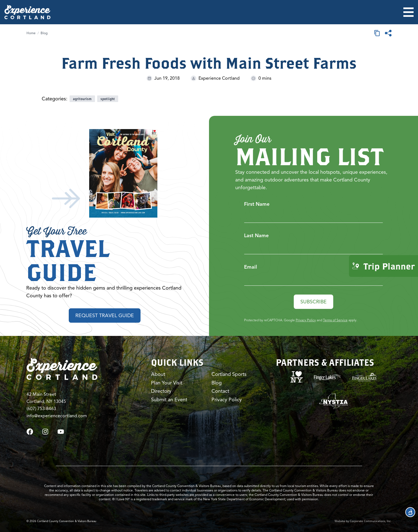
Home (31, 33)
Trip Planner (383, 266)
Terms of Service (335, 320)
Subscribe (313, 302)
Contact (220, 391)
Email (251, 267)
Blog (44, 33)
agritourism (82, 99)
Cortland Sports (229, 374)
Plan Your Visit (167, 383)
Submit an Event (169, 400)
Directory (161, 391)
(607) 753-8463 (41, 409)
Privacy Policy (306, 320)
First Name (257, 204)
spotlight (108, 99)
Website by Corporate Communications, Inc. (363, 521)
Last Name (256, 236)
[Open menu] (408, 12)
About (158, 374)
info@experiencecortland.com (57, 416)
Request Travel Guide (105, 316)
